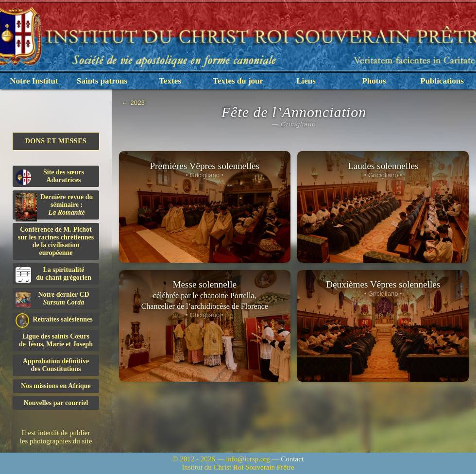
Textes (170, 81)
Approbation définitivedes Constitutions (56, 365)
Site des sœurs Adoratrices (50, 177)
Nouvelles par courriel (56, 403)
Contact (292, 459)
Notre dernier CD (52, 299)
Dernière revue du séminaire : (54, 206)
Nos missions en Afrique (56, 386)
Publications (442, 81)
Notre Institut (34, 81)
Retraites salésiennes (54, 320)
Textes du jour (238, 81)
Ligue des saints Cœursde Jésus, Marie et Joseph (56, 340)
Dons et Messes (56, 141)
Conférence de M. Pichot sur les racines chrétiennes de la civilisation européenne (56, 241)
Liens (306, 81)
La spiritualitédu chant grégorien (53, 274)
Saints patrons (102, 81)
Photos (374, 81)
